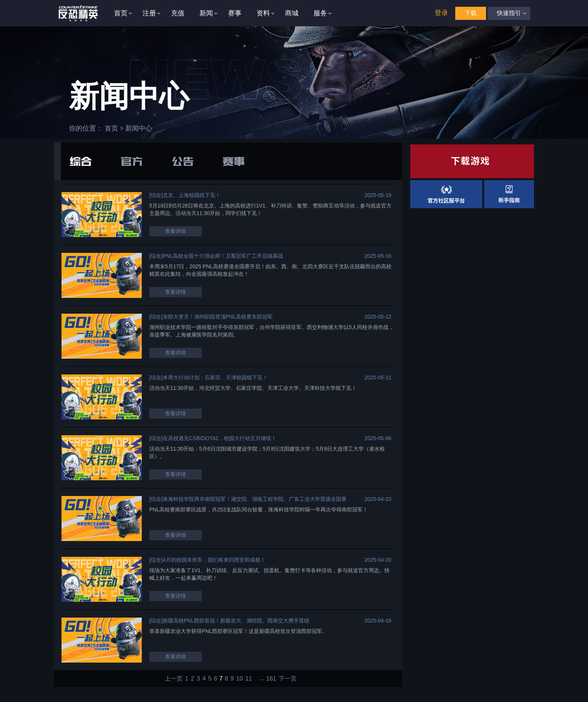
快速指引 (509, 13)
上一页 (174, 679)
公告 (183, 161)
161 (271, 679)
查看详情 (175, 231)
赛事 (234, 161)
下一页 (288, 679)
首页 (111, 128)
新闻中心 (139, 128)
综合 (81, 161)
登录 (441, 13)
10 (240, 679)
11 (249, 679)
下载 (471, 13)
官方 (132, 161)
